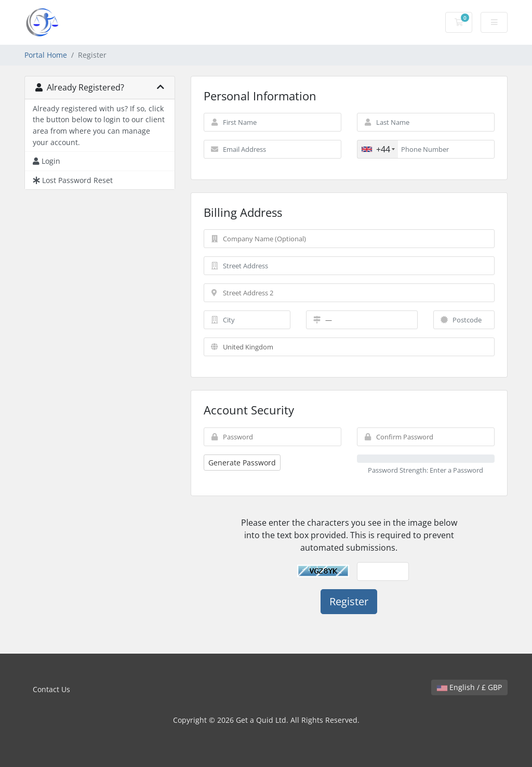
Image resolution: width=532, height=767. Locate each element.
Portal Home (46, 55)
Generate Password (242, 463)
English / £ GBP (469, 687)
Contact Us (51, 689)
